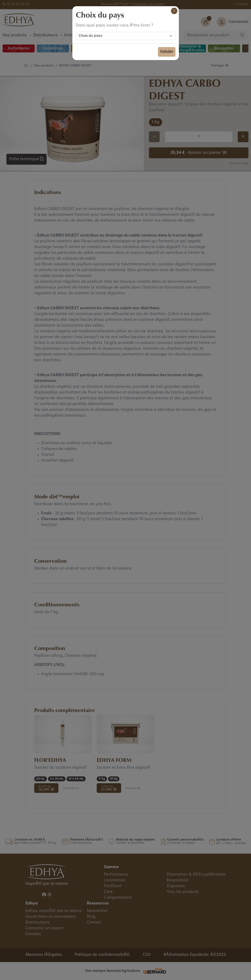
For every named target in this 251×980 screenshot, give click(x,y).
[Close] (174, 11)
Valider (167, 52)
